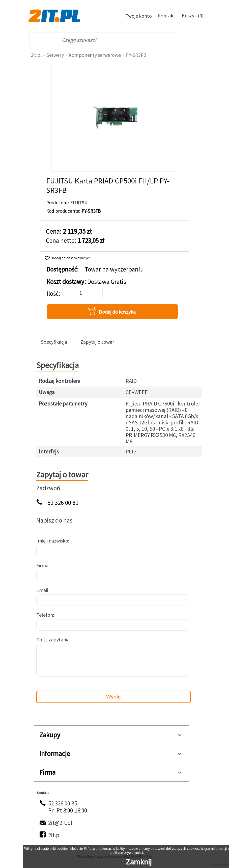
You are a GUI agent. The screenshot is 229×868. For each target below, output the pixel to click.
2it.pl (36, 55)
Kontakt (166, 16)
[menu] (193, 40)
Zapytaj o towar (97, 342)
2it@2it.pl (60, 823)
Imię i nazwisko (52, 541)
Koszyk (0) (193, 16)
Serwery (55, 55)
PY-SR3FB (136, 55)
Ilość (53, 294)
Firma (42, 565)
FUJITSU (79, 203)
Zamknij (139, 862)
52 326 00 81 (63, 503)
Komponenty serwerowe (95, 55)
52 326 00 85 (63, 803)
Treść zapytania (53, 640)
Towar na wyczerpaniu (114, 269)
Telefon (45, 615)
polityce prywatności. (127, 852)
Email (42, 590)
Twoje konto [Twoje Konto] (139, 16)
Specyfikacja (54, 342)
